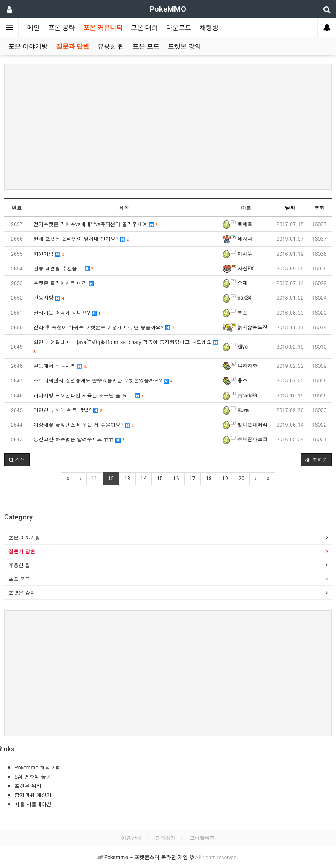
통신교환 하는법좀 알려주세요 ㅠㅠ (79, 439)
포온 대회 (144, 28)
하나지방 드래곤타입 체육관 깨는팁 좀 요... (88, 395)
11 (95, 479)
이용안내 (131, 838)
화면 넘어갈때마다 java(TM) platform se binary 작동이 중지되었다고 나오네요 (126, 346)
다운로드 (179, 28)
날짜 (290, 207)
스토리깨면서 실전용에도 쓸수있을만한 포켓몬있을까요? (103, 380)
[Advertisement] (168, 127)
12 (111, 479)
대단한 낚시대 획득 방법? (68, 410)
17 (192, 479)
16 (176, 479)
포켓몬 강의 (184, 46)
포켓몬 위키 (28, 785)
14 (144, 479)
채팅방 (209, 28)
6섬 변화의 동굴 (33, 776)
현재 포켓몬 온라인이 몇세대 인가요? (81, 238)
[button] (17, 460)
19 (225, 479)
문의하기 (166, 838)
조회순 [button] (316, 459)
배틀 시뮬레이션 (33, 804)
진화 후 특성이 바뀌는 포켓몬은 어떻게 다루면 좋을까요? (104, 327)
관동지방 (49, 297)
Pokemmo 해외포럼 (37, 767)
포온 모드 (146, 46)
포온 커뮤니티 (103, 28)
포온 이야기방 (28, 46)
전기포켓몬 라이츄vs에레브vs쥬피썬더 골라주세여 (96, 224)
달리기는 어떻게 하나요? (67, 312)
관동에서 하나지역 (60, 365)
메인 (33, 28)
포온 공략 (62, 28)
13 (127, 479)
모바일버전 (203, 838)
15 (160, 479)
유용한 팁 (111, 46)
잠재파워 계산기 (33, 795)
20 (241, 479)
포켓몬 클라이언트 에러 (64, 283)
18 (209, 479)
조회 (319, 207)
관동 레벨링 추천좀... (63, 268)
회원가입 (49, 253)
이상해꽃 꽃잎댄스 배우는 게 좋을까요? (84, 424)
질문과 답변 (73, 46)
